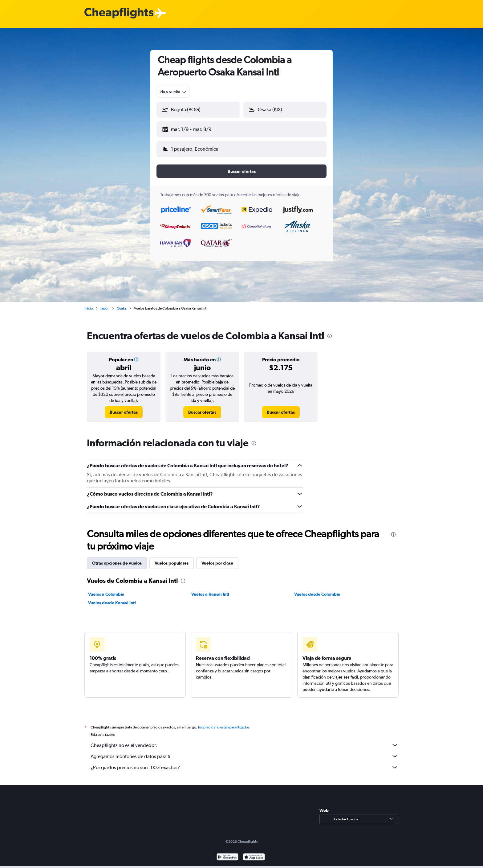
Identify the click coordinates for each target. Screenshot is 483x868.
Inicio (89, 303)
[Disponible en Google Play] (227, 853)
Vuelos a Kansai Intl (210, 589)
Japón (105, 303)
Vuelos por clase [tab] (217, 558)
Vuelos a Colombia (106, 589)
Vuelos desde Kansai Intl (112, 598)
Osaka (122, 303)
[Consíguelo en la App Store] (254, 853)
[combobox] (173, 92)
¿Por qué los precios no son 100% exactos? (245, 762)
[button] (195, 128)
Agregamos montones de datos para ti (245, 751)
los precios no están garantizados (224, 722)
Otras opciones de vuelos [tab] (117, 558)
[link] (124, 407)
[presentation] (330, 331)
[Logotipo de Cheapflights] (119, 13)
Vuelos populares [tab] (172, 558)
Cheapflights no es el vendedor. (245, 740)
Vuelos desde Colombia (317, 589)
